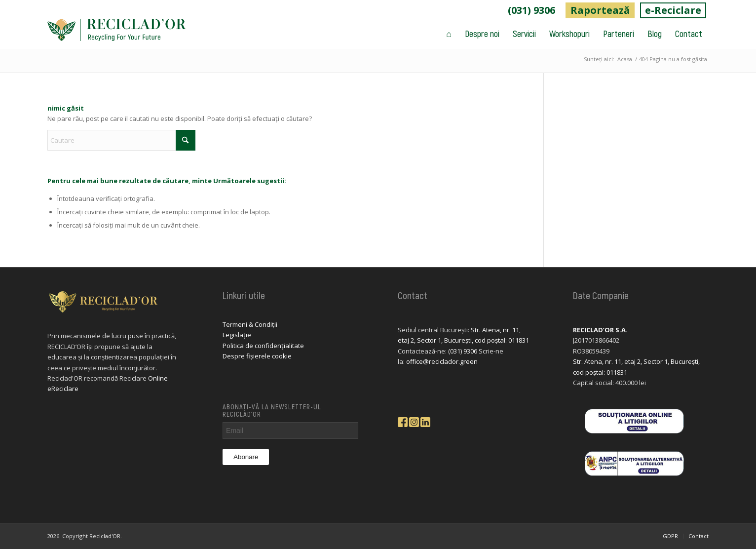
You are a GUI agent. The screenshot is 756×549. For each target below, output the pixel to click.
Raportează (600, 10)
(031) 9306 (531, 10)
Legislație (237, 335)
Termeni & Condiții (250, 324)
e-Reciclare (673, 10)
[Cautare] (121, 140)
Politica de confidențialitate (263, 346)
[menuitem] (532, 10)
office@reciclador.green (442, 361)
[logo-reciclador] (116, 34)
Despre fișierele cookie (257, 356)
